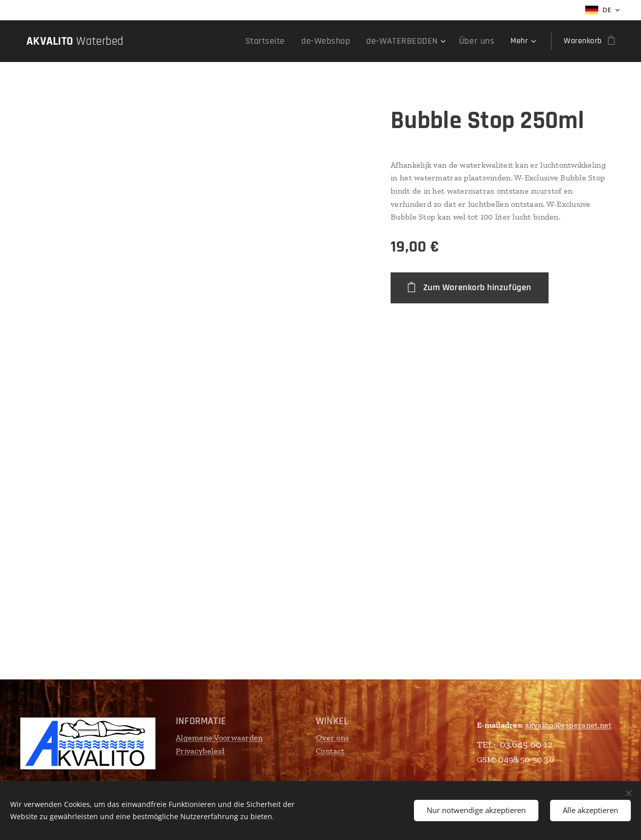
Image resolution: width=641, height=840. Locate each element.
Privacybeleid (200, 751)
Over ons (332, 738)
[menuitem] (192, 41)
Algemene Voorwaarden (219, 738)
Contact (330, 751)
